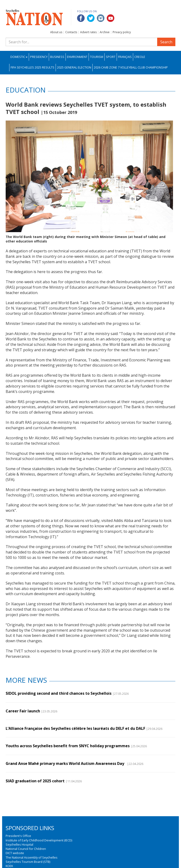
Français (125, 57)
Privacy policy (122, 32)
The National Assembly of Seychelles (32, 857)
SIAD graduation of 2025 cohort (35, 781)
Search (166, 42)
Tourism (97, 57)
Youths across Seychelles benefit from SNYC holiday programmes (68, 746)
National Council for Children (26, 849)
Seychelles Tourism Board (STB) (28, 862)
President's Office (18, 836)
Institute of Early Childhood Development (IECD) (39, 840)
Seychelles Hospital (19, 844)
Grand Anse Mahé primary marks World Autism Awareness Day (66, 763)
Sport (111, 57)
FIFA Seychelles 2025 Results (33, 67)
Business (57, 57)
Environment (77, 57)
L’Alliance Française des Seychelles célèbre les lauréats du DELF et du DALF (75, 728)
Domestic (19, 57)
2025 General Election (74, 67)
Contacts (71, 32)
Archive (105, 32)
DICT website (15, 853)
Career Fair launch (23, 711)
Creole (140, 57)
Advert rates (88, 32)
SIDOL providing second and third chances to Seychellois (59, 693)
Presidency (39, 57)
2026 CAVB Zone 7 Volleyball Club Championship (131, 67)
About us (56, 32)
